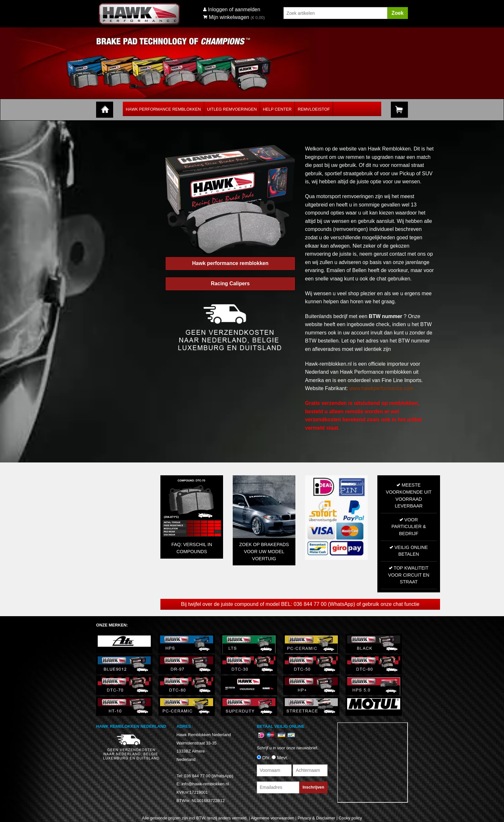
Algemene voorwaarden (272, 818)
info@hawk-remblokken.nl (205, 784)
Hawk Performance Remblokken (163, 109)
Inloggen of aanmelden (234, 9)
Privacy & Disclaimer (316, 818)
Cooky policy (351, 818)
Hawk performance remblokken (230, 263)
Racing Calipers (230, 283)
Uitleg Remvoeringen (232, 109)
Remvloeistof (314, 109)
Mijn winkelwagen (226, 17)
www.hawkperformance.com (382, 388)
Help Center (277, 109)
